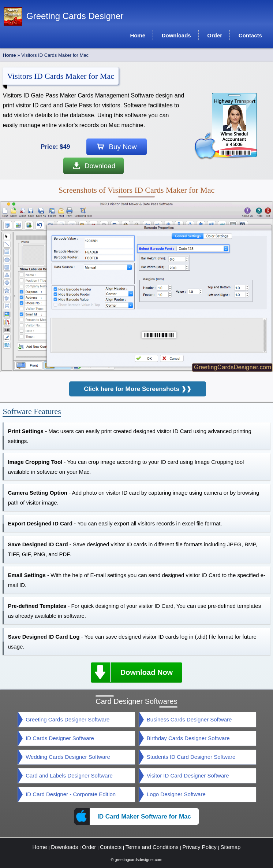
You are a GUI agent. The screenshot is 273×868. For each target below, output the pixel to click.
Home (9, 55)
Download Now (132, 672)
